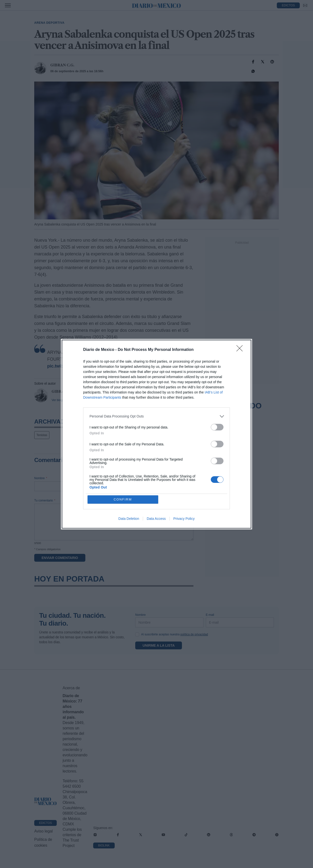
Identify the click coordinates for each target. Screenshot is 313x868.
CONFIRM (123, 499)
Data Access (156, 519)
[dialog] (156, 434)
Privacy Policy (184, 519)
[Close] (241, 350)
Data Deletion (129, 519)
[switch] (217, 427)
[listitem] (156, 416)
